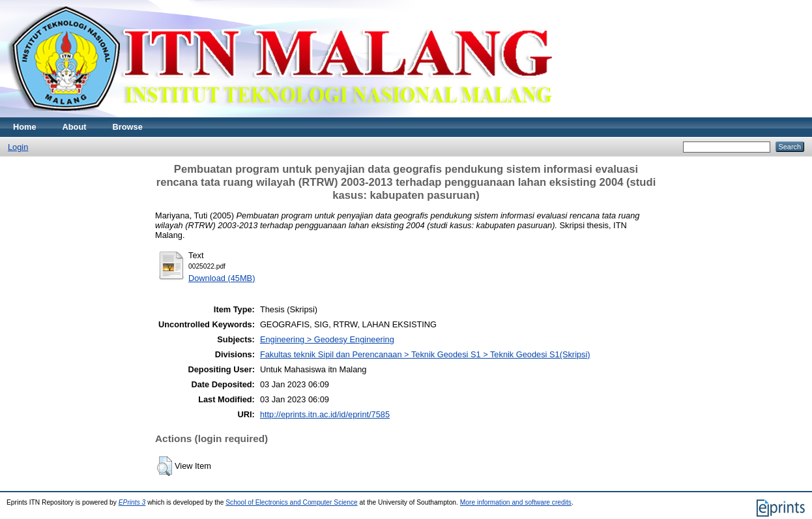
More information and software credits (516, 502)
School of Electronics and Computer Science (292, 502)
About (75, 127)
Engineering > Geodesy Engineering (327, 339)
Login (18, 147)
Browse (128, 127)
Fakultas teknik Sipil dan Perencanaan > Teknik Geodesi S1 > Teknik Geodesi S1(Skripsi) (425, 354)
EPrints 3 (132, 502)
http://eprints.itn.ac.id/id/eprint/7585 (325, 414)
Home (25, 127)
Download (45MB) (222, 278)
